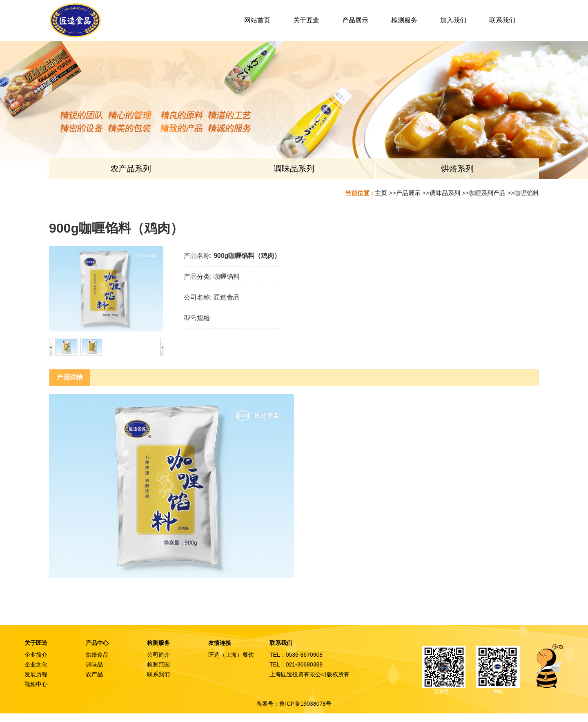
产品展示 (408, 193)
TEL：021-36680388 (296, 664)
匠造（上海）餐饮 (231, 655)
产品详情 (70, 377)
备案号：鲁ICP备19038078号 (294, 704)
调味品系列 (445, 193)
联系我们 (158, 674)
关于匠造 (36, 643)
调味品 (94, 664)
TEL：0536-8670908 (296, 655)
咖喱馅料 (527, 193)
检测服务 (158, 643)
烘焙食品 (97, 655)
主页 (381, 193)
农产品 (94, 674)
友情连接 (220, 643)
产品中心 (97, 643)
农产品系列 (131, 169)
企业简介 (36, 655)
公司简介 (158, 655)
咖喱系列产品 (487, 193)
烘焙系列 (457, 169)
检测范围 (158, 664)
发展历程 (36, 674)
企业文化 (36, 664)
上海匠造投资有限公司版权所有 (310, 674)
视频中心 (36, 684)
